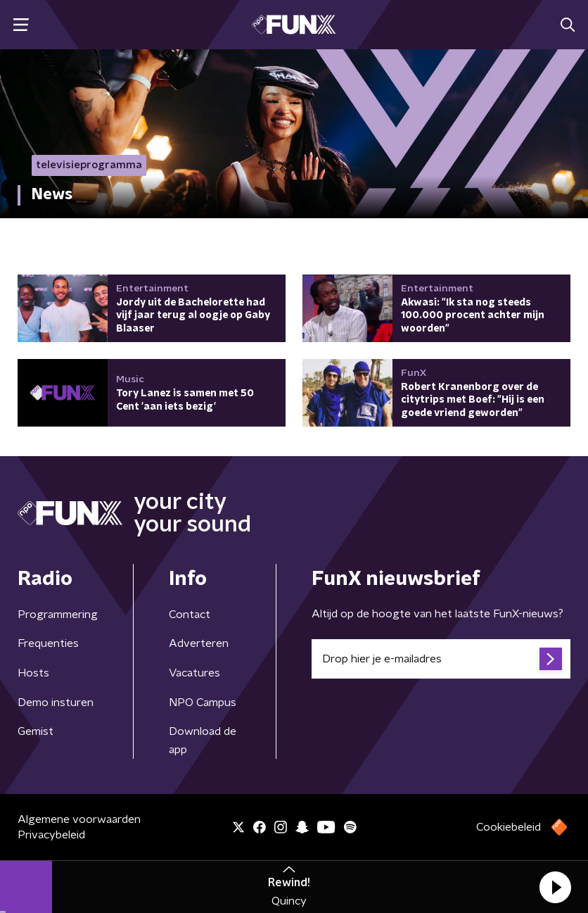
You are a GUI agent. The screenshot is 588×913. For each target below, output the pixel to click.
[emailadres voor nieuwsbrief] (441, 659)
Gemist (36, 731)
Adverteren (199, 643)
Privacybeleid (51, 835)
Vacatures (194, 673)
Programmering (58, 615)
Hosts (33, 673)
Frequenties (48, 643)
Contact (190, 615)
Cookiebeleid (509, 827)
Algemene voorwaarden (79, 819)
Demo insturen (56, 703)
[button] (555, 887)
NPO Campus (203, 703)
